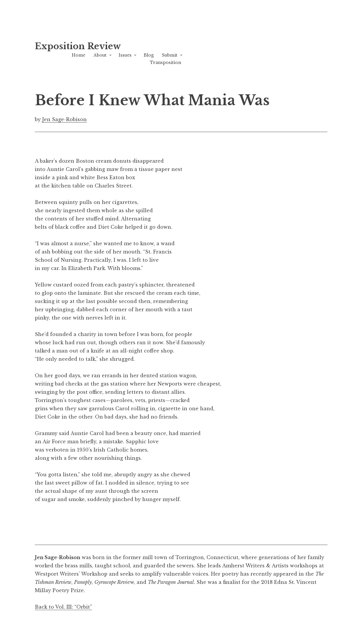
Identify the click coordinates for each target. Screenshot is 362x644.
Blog (149, 55)
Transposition (166, 62)
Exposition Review (78, 46)
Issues (125, 55)
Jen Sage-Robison (64, 119)
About (100, 55)
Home (78, 55)
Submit (170, 55)
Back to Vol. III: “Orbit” (63, 607)
